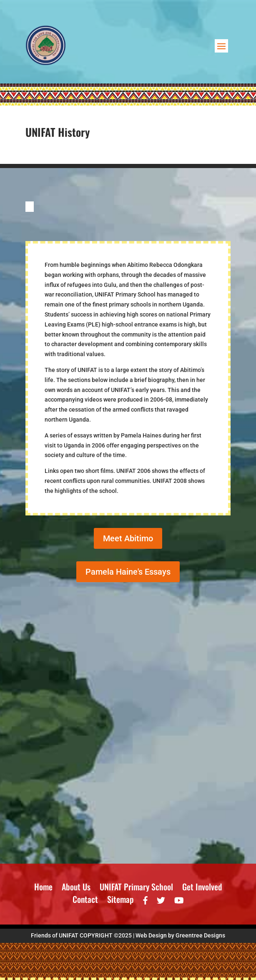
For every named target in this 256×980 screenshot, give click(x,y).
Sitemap (120, 901)
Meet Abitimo (128, 538)
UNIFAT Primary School (136, 888)
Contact (85, 901)
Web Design (151, 935)
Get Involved (202, 888)
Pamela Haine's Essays (128, 572)
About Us (76, 888)
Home (43, 888)
